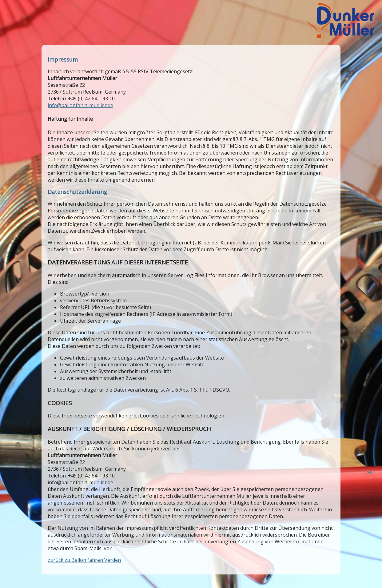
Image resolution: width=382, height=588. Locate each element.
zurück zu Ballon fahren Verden (84, 560)
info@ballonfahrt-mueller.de (80, 105)
